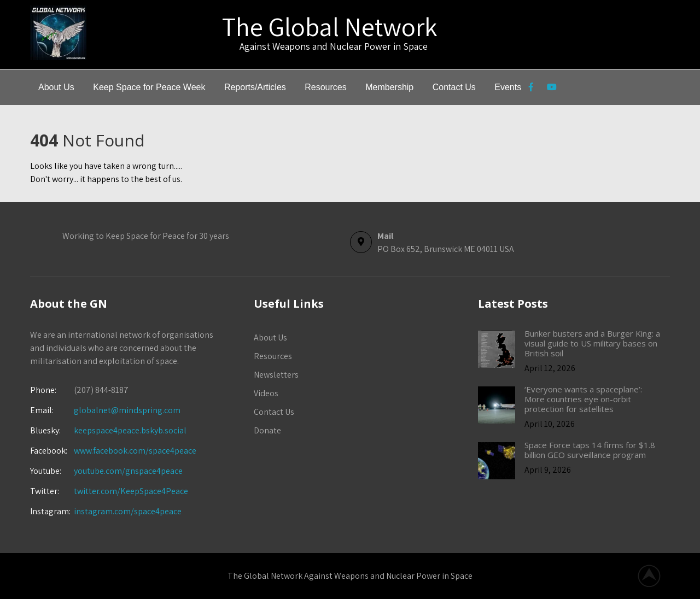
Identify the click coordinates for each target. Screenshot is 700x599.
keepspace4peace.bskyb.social (130, 430)
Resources (325, 87)
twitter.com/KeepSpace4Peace (131, 491)
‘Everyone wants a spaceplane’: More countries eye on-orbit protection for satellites (583, 399)
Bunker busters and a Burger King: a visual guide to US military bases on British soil (592, 343)
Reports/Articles (255, 87)
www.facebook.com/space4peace (135, 451)
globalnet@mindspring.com (105, 410)
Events (508, 87)
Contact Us (454, 87)
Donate (267, 430)
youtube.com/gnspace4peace (128, 471)
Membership (389, 87)
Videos (266, 393)
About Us (56, 87)
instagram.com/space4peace (128, 511)
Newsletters (276, 375)
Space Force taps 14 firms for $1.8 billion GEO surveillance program (590, 450)
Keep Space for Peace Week (149, 87)
